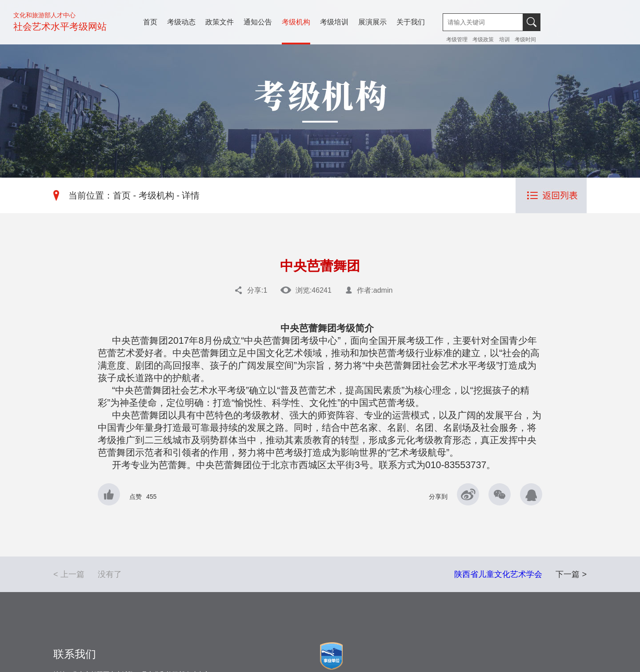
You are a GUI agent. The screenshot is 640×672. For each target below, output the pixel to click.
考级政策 (483, 40)
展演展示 (372, 22)
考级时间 (525, 40)
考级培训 (334, 22)
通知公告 (258, 22)
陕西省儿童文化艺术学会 (498, 574)
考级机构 (296, 22)
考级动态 (181, 22)
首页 (150, 22)
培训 (504, 40)
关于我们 (411, 22)
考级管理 (458, 40)
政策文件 (220, 22)
